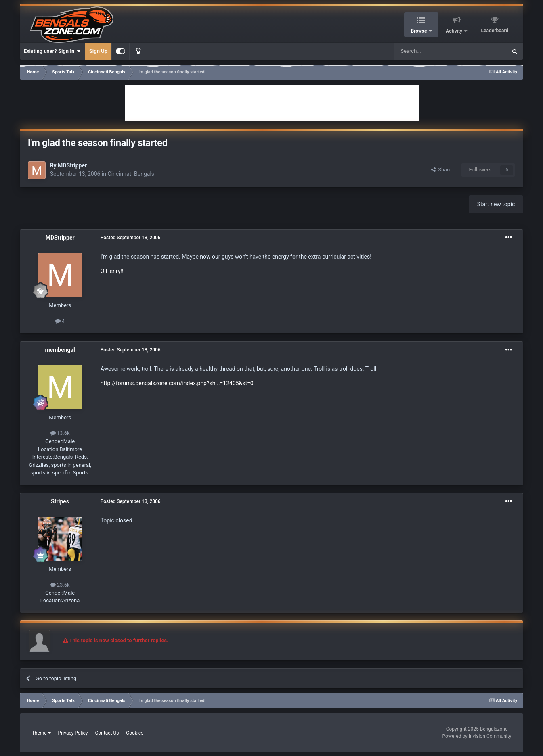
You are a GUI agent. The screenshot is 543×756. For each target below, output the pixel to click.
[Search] (431, 51)
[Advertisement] (272, 103)
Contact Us (107, 733)
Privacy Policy (73, 733)
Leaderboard (495, 31)
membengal (60, 350)
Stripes (60, 501)
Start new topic (496, 204)
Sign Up (98, 51)
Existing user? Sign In (52, 51)
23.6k (60, 585)
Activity (455, 31)
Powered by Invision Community (477, 736)
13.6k (60, 433)
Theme (41, 733)
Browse (419, 31)
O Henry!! (112, 271)
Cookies (135, 733)
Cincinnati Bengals (131, 174)
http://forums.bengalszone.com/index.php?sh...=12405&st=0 (177, 383)
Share (441, 170)
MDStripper (72, 165)
